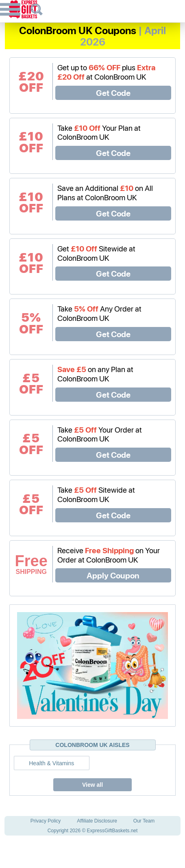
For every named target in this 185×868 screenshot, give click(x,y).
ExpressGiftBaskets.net (112, 831)
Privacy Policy (46, 821)
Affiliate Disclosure (97, 821)
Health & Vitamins (51, 763)
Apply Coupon (113, 575)
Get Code (113, 93)
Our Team (144, 821)
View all (92, 785)
